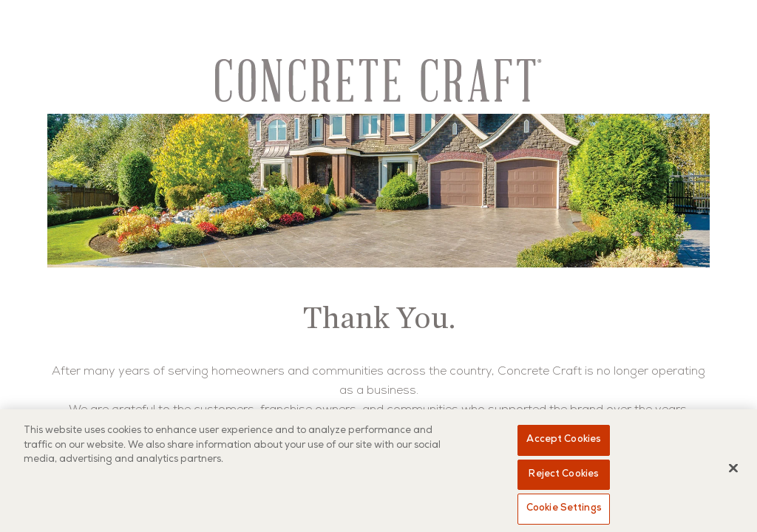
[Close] (733, 468)
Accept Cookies (564, 440)
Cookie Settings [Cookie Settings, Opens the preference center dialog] (564, 509)
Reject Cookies (564, 475)
